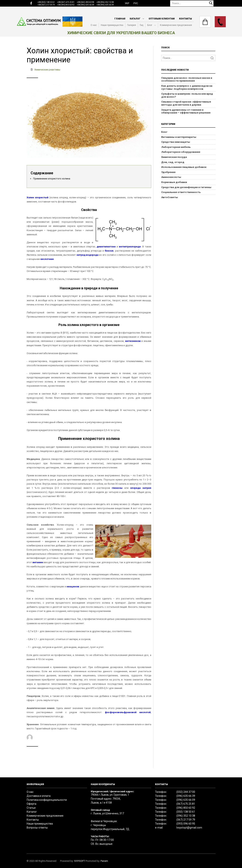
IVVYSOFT (80, 861)
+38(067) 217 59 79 (46, 5)
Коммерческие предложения (176, 25)
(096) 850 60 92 (186, 808)
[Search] (188, 58)
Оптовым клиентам (162, 19)
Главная (120, 19)
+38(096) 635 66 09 (86, 5)
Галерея (132, 25)
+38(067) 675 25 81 (66, 2)
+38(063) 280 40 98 (86, 2)
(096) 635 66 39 (186, 796)
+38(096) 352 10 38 (105, 2)
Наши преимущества (112, 25)
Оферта (31, 804)
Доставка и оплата (39, 796)
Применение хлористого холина (52, 179)
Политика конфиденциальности (47, 800)
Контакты (185, 19)
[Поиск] (192, 3)
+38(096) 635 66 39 (105, 5)
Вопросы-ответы (37, 828)
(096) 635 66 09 (186, 800)
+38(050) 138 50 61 (46, 2)
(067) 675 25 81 (186, 804)
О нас (94, 25)
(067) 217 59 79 (186, 820)
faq (142, 25)
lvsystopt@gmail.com (189, 828)
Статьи (31, 808)
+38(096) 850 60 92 (66, 5)
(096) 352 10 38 (186, 816)
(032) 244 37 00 (186, 792)
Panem (104, 861)
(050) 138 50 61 (186, 812)
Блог (150, 25)
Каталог (135, 19)
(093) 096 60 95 (186, 824)
